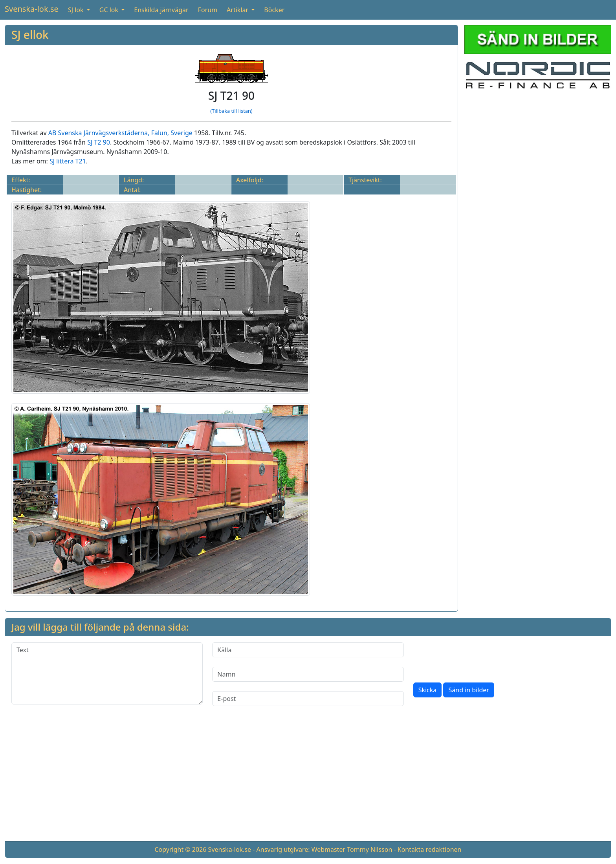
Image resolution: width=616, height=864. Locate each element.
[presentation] (473, 658)
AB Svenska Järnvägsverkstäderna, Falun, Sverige (120, 133)
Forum (208, 10)
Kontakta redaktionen (430, 849)
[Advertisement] (308, 780)
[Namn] (308, 674)
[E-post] (308, 699)
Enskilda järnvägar (161, 10)
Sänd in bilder (468, 690)
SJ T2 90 (99, 142)
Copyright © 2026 (180, 849)
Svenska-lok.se (32, 9)
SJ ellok (30, 35)
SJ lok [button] (77, 10)
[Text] (107, 673)
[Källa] (308, 650)
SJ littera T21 (68, 161)
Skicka (428, 690)
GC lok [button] (110, 10)
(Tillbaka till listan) (231, 111)
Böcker (274, 10)
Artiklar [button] (238, 10)
